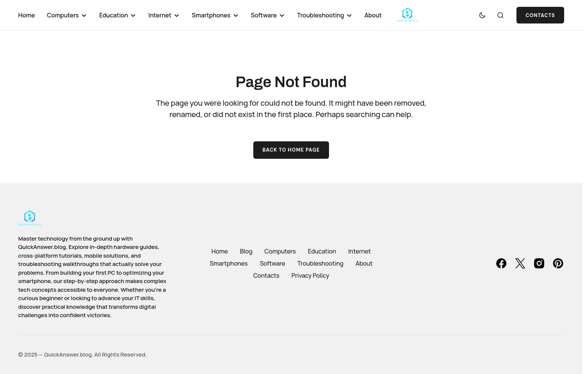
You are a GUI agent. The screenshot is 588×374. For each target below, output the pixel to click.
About (364, 263)
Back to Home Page (291, 150)
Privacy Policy (310, 275)
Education (322, 251)
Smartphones (229, 263)
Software (272, 263)
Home (220, 251)
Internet (360, 251)
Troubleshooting (320, 263)
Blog (246, 251)
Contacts (540, 15)
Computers (280, 251)
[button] (482, 15)
